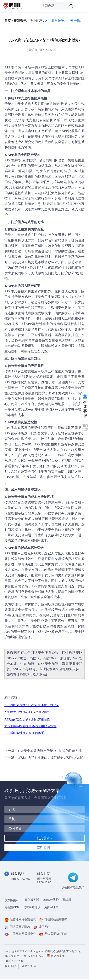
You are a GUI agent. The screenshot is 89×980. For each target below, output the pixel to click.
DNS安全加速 (48, 664)
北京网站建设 (32, 908)
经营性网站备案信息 (20, 920)
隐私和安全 (29, 967)
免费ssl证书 (51, 908)
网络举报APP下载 (53, 934)
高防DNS (50, 658)
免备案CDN (12, 908)
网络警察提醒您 (17, 927)
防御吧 (12, 653)
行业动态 (36, 21)
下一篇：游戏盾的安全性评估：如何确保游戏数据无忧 (44, 758)
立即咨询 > (45, 848)
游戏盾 (65, 658)
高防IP (35, 658)
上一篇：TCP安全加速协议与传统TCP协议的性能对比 (43, 751)
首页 (8, 21)
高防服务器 (32, 900)
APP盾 (12, 155)
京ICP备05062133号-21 (31, 957)
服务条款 (10, 967)
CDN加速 (27, 664)
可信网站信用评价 (53, 920)
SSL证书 (20, 669)
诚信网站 (42, 927)
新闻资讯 (20, 21)
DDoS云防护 (51, 900)
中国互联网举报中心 (20, 934)
